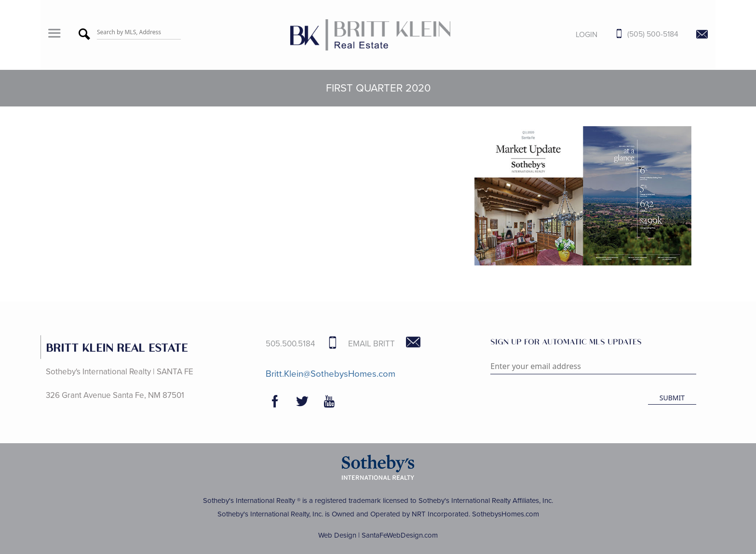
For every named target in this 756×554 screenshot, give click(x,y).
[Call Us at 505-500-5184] (639, 35)
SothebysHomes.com (506, 514)
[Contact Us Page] (694, 35)
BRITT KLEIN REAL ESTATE (117, 347)
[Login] (579, 35)
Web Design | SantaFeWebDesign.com (378, 535)
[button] (54, 35)
